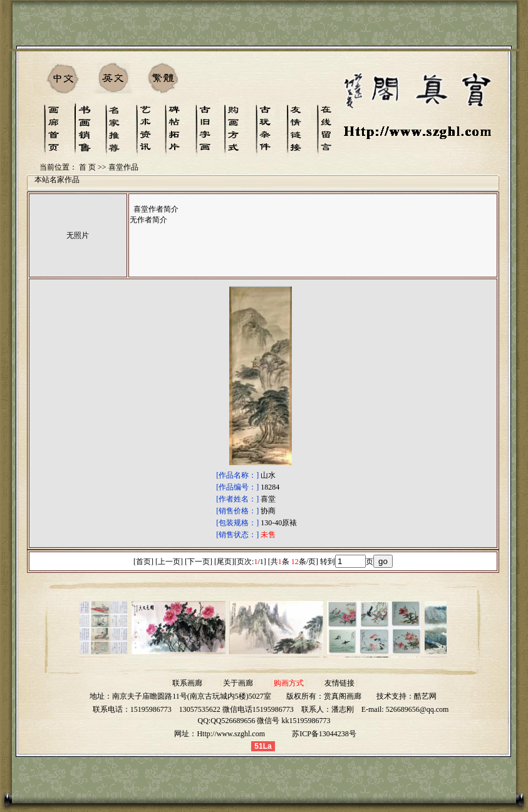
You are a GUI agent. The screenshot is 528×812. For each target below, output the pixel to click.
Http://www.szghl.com (231, 734)
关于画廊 (238, 683)
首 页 (87, 167)
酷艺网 (425, 696)
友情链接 (339, 683)
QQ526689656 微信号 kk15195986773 (270, 721)
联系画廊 (187, 683)
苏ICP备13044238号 (324, 734)
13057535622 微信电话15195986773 (236, 709)
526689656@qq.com (417, 709)
